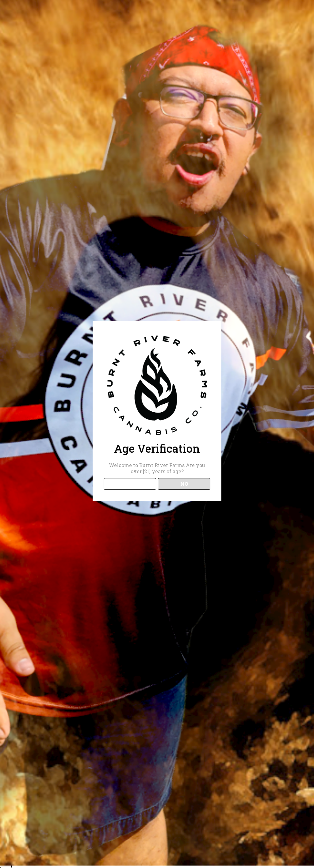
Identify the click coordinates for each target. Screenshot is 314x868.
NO (184, 484)
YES (130, 484)
